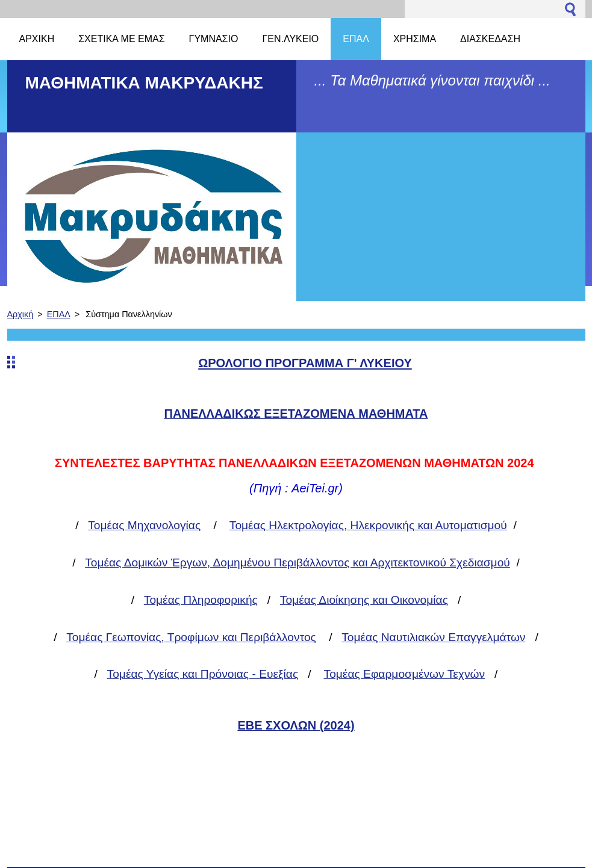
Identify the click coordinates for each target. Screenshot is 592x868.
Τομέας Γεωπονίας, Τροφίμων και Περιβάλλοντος (191, 637)
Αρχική (20, 314)
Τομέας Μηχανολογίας (144, 525)
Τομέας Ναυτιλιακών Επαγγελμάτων (433, 637)
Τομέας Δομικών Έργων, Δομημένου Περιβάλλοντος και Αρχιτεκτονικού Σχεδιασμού (298, 563)
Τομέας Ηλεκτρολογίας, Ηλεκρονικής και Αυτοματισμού (368, 525)
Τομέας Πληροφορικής (201, 600)
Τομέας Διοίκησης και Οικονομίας (364, 600)
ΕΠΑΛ (59, 314)
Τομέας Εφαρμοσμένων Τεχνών (405, 674)
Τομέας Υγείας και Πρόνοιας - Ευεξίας (203, 674)
